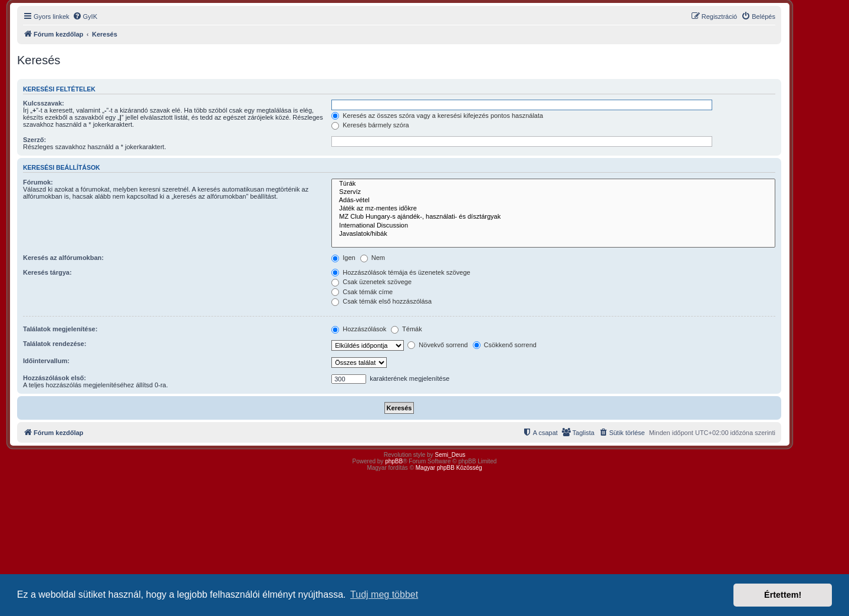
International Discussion (553, 226)
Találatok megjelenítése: (60, 329)
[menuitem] (85, 17)
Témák (406, 329)
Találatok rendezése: (55, 344)
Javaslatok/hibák (553, 234)
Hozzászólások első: (55, 378)
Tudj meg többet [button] (384, 594)
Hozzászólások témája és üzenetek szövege (401, 272)
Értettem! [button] (783, 595)
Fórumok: (38, 182)
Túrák (553, 184)
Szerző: (34, 140)
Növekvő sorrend (437, 345)
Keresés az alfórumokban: (63, 258)
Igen (343, 258)
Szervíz (553, 192)
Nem (373, 258)
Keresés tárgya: (47, 272)
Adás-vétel (553, 200)
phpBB (394, 461)
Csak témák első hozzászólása (381, 301)
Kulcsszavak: (44, 103)
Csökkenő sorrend (505, 345)
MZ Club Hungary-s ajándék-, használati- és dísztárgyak (553, 217)
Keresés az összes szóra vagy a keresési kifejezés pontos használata (437, 116)
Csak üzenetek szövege (371, 282)
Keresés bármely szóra (370, 125)
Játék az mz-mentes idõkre (553, 209)
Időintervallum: (46, 361)
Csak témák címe (362, 292)
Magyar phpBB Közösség (449, 468)
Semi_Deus (450, 455)
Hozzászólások (359, 329)
